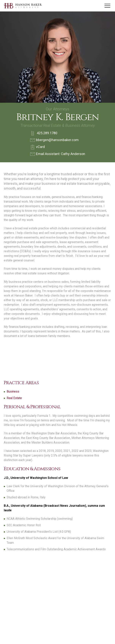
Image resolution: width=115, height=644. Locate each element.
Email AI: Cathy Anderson (58, 154)
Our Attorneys (57, 109)
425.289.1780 (44, 133)
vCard (37, 147)
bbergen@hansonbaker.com (54, 140)
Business (13, 391)
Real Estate (14, 398)
